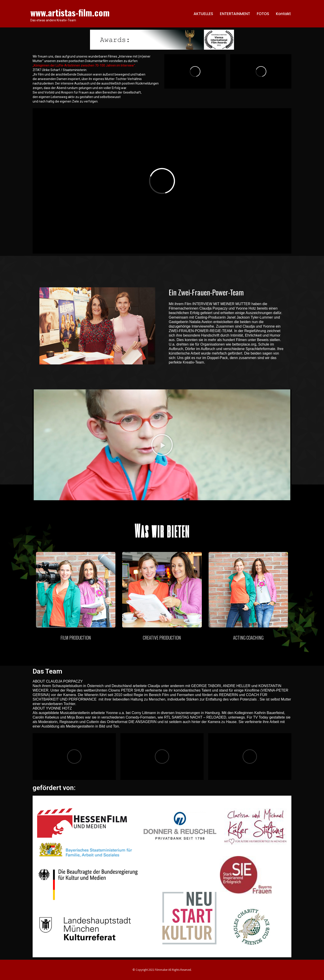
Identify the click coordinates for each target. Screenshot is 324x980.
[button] (162, 445)
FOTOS (263, 14)
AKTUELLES (203, 14)
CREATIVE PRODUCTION (162, 638)
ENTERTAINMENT (235, 14)
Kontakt (283, 14)
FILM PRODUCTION (76, 638)
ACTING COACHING (248, 638)
